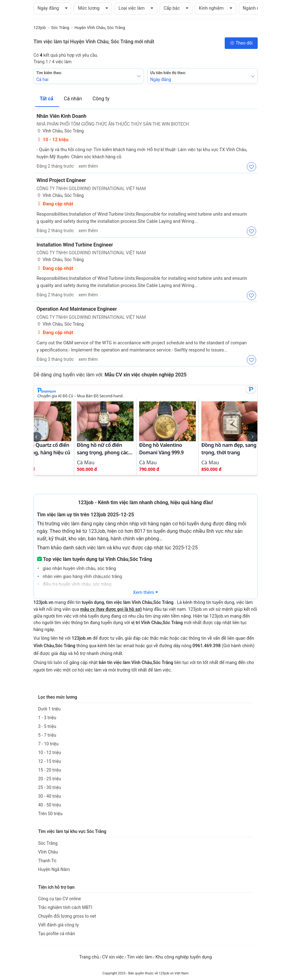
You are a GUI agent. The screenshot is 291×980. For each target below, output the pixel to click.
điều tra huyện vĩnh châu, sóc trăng (76, 584)
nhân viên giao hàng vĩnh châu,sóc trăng (82, 577)
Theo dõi (241, 43)
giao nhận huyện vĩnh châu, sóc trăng (79, 569)
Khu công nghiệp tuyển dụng (183, 957)
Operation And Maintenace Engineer (77, 309)
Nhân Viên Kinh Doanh (62, 116)
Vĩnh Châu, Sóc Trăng (60, 131)
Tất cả (47, 99)
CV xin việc (113, 957)
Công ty (101, 99)
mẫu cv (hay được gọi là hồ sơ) (111, 609)
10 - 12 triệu (53, 140)
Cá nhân (73, 99)
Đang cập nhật (55, 204)
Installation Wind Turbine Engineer (75, 245)
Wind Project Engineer (61, 180)
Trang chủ (89, 957)
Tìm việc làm (140, 957)
